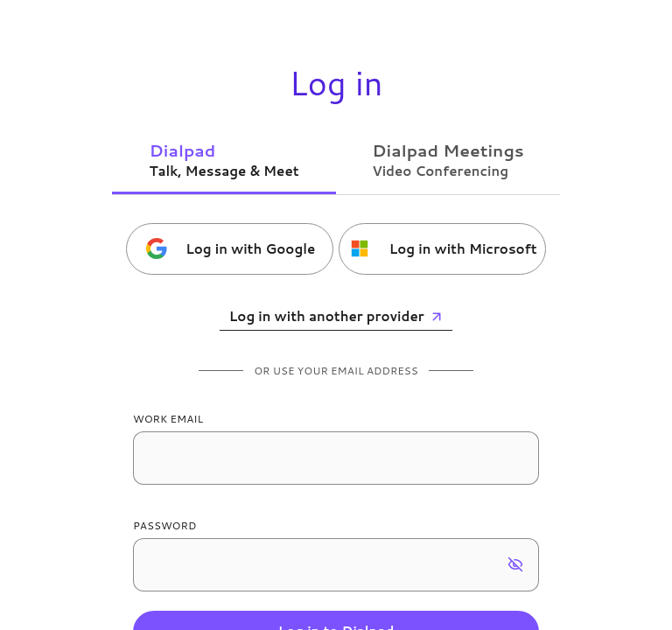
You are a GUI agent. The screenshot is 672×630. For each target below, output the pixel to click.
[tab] (224, 159)
